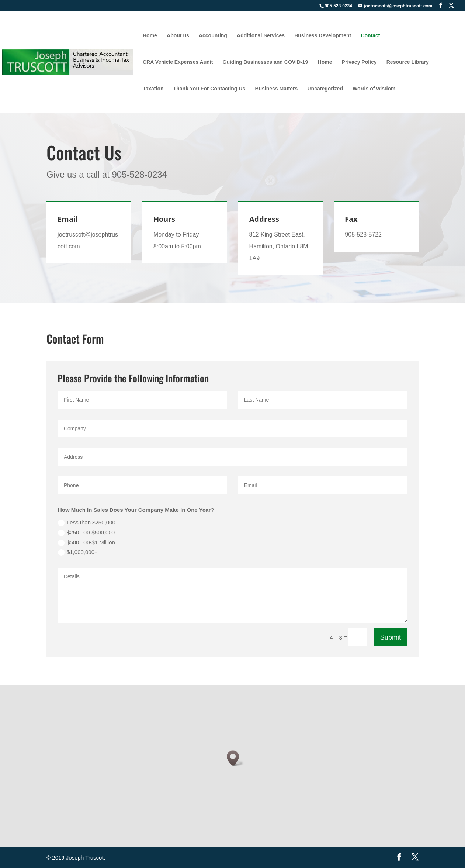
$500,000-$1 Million (86, 543)
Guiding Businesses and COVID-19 (266, 62)
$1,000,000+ (78, 552)
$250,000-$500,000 (86, 533)
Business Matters (276, 89)
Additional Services (261, 36)
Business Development (323, 36)
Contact (370, 36)
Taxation (153, 89)
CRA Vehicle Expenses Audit (178, 62)
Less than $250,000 (87, 523)
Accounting (213, 36)
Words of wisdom (374, 89)
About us (178, 36)
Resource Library (408, 62)
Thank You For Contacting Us (209, 89)
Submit (391, 637)
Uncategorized (325, 89)
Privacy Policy (359, 62)
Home (150, 36)
